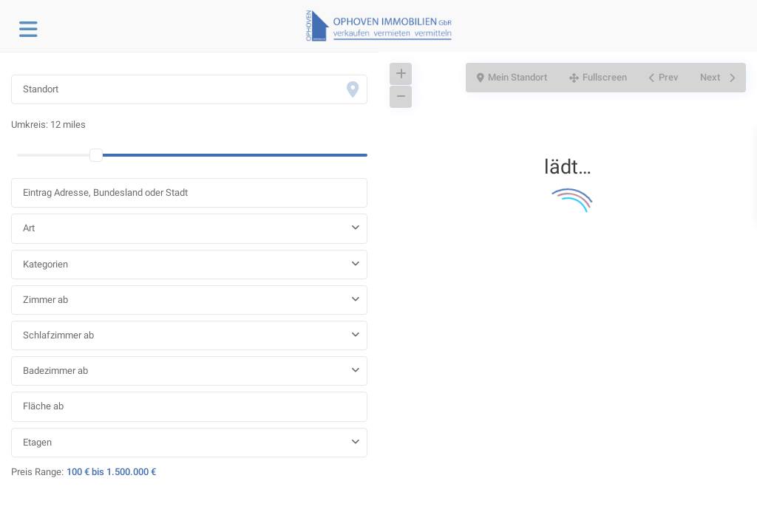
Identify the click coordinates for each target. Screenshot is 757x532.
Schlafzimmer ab (58, 335)
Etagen (37, 442)
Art (29, 228)
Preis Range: (37, 472)
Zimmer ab (45, 300)
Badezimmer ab (55, 371)
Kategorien (45, 264)
